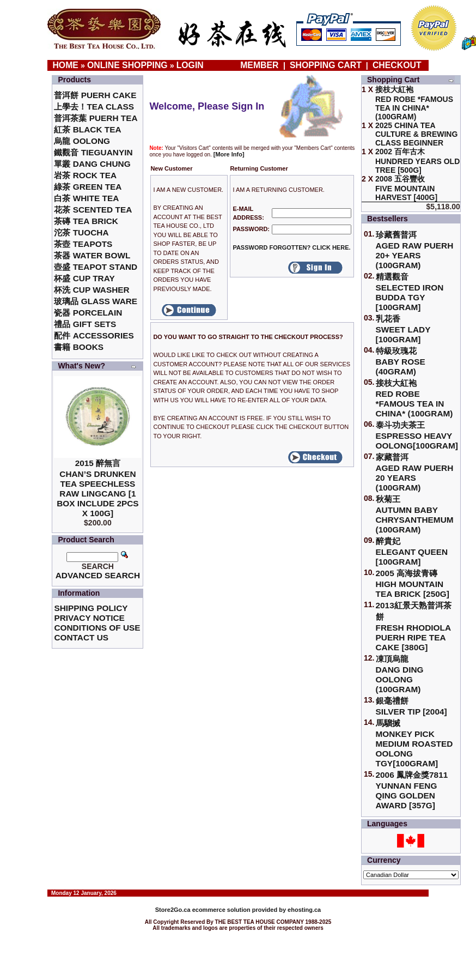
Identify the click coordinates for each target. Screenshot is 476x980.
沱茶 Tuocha (81, 232)
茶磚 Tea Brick (86, 221)
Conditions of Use (97, 628)
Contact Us (81, 637)
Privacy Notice (89, 618)
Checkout (397, 65)
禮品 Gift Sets (85, 324)
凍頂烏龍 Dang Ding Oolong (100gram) (400, 674)
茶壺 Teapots (83, 244)
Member (261, 65)
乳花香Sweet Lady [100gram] (403, 329)
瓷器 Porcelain (88, 313)
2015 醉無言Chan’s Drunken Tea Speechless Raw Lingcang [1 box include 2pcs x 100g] (98, 488)
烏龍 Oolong (82, 141)
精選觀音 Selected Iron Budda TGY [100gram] (410, 292)
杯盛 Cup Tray (84, 278)
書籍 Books (79, 347)
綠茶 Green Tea (88, 187)
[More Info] (229, 154)
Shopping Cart (326, 65)
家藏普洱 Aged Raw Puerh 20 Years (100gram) (415, 472)
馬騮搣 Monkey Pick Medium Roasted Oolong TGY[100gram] (414, 743)
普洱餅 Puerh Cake (95, 95)
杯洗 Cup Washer (91, 290)
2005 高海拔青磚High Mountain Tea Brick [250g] (413, 583)
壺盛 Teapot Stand (96, 267)
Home (65, 65)
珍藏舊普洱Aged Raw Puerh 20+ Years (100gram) (415, 250)
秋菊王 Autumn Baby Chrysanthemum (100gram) (415, 514)
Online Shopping (127, 65)
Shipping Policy (91, 608)
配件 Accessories (94, 335)
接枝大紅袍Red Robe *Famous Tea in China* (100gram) (414, 398)
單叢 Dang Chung (92, 164)
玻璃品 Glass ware (96, 301)
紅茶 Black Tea (87, 129)
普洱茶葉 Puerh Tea (96, 118)
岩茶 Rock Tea (85, 175)
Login (190, 65)
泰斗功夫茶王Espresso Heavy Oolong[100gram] (417, 435)
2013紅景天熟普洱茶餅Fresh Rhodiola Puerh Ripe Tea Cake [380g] (414, 626)
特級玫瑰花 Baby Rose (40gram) (401, 361)
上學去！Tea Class (94, 107)
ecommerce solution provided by (221, 910)
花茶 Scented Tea (93, 210)
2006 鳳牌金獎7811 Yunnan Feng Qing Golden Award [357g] (412, 790)
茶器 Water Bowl (92, 255)
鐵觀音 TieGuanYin (93, 152)
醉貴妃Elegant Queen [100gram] (412, 551)
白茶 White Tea (86, 198)
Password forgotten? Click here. (291, 247)
